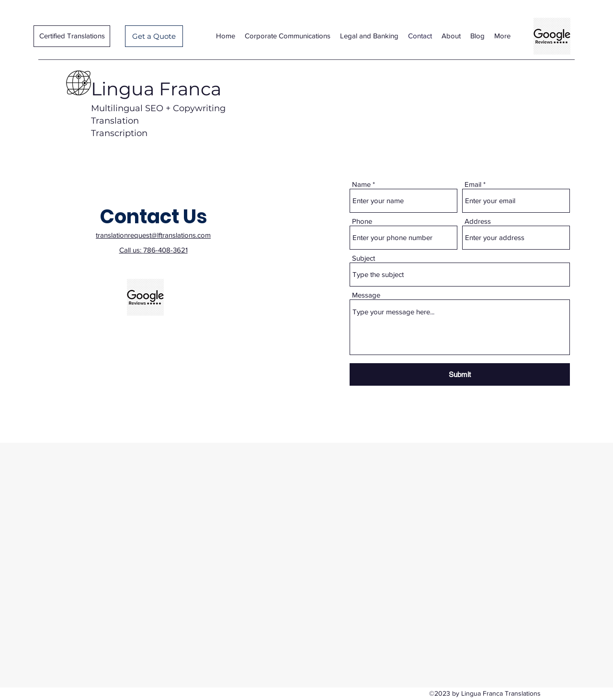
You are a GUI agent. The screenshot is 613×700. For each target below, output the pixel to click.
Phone (362, 221)
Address (478, 221)
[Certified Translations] (72, 36)
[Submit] (460, 374)
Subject (363, 258)
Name (361, 184)
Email (473, 184)
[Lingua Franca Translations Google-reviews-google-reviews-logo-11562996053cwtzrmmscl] (552, 36)
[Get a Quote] (154, 36)
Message (366, 295)
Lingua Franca (156, 89)
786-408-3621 (165, 250)
